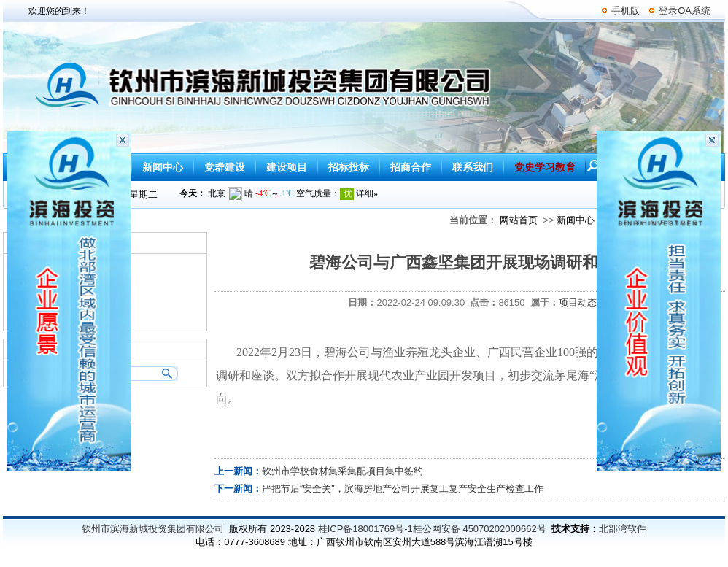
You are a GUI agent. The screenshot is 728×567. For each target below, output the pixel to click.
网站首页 (519, 220)
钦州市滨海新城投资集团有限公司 (153, 529)
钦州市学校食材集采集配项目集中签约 (342, 471)
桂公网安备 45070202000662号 (480, 529)
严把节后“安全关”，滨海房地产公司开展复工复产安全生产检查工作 (403, 489)
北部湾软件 (623, 529)
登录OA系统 (685, 11)
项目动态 (578, 302)
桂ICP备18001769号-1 (365, 529)
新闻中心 (576, 220)
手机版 (626, 11)
